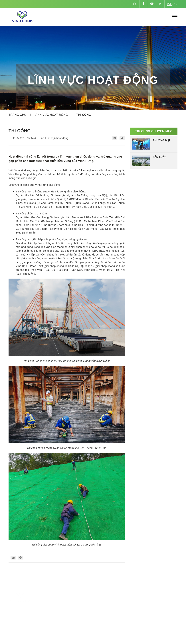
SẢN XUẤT (159, 157)
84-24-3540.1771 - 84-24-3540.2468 (76, 613)
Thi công (118, 603)
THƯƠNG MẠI (161, 140)
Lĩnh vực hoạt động (51, 115)
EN (176, 4)
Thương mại (120, 608)
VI (170, 4)
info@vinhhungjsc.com (61, 624)
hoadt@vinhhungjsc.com (85, 629)
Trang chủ (18, 115)
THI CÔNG (84, 115)
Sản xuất (118, 597)
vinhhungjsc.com (149, 611)
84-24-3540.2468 (55, 618)
